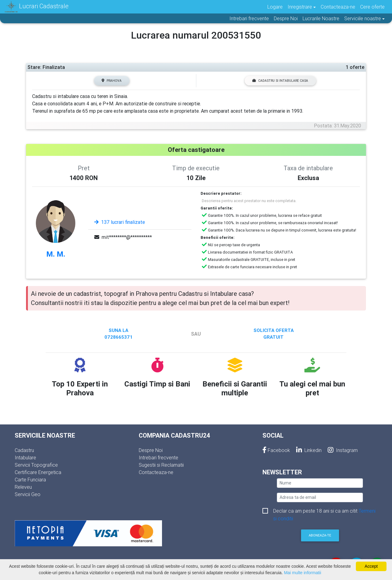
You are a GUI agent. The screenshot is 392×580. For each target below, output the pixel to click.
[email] (320, 497)
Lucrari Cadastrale (37, 7)
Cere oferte (372, 7)
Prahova (112, 81)
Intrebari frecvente (249, 18)
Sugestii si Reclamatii (161, 465)
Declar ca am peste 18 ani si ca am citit (324, 511)
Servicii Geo (28, 494)
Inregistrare (300, 7)
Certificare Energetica (38, 472)
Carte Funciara (30, 480)
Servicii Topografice (36, 465)
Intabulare (25, 458)
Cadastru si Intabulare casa (280, 81)
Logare (275, 7)
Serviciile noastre (363, 18)
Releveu (23, 487)
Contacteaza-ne (338, 7)
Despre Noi (286, 18)
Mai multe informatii (302, 573)
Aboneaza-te (320, 535)
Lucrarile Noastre (321, 18)
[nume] (320, 483)
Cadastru (24, 450)
